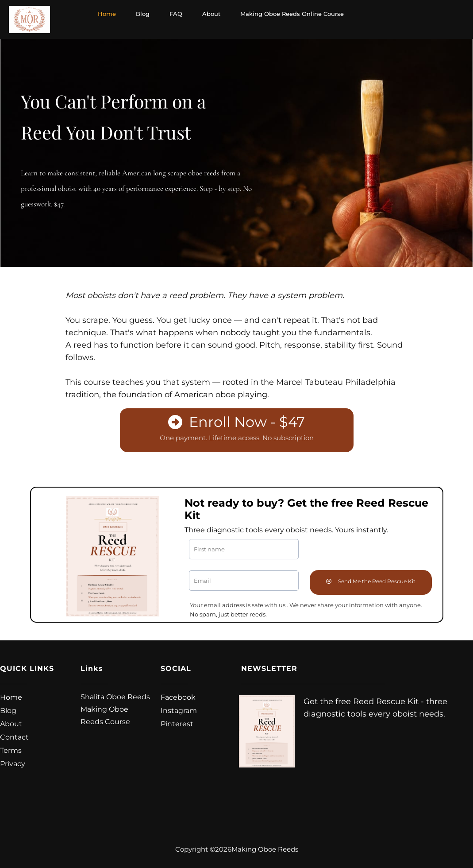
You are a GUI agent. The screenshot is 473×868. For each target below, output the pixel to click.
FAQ (176, 14)
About (211, 14)
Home (107, 14)
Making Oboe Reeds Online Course (292, 14)
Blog (143, 14)
